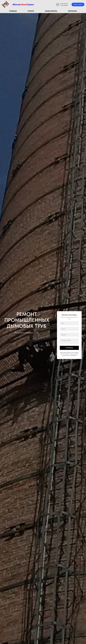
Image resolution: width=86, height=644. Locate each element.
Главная (13, 11)
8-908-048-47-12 (64, 4)
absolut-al (63, 5)
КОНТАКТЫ (72, 11)
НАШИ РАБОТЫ (51, 11)
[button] (78, 5)
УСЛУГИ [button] (31, 11)
